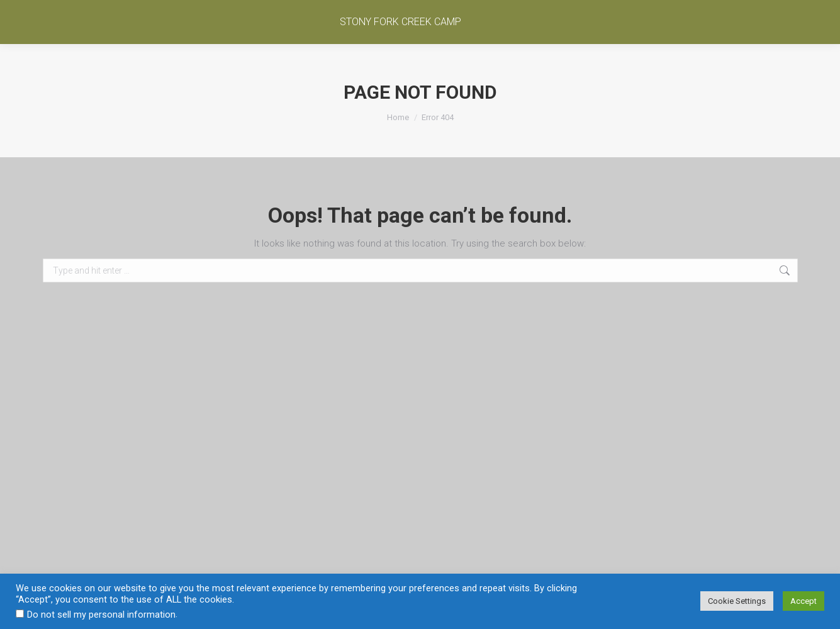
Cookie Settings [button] (737, 601)
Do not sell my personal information (101, 615)
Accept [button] (804, 601)
